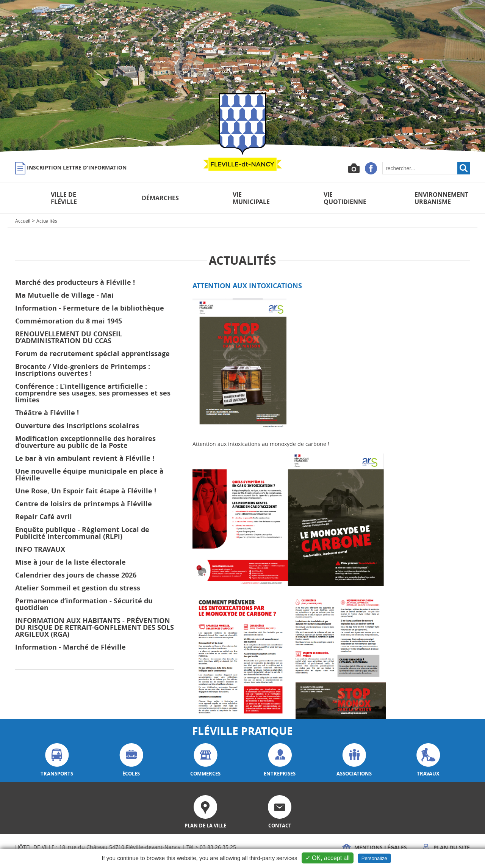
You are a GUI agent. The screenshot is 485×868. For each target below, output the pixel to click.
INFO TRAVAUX (40, 549)
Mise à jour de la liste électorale (70, 562)
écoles (131, 760)
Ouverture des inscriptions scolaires (77, 426)
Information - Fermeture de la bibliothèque (90, 308)
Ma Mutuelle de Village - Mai (64, 295)
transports (57, 760)
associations (354, 760)
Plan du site (446, 847)
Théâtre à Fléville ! (47, 413)
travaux (428, 760)
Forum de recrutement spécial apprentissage (92, 354)
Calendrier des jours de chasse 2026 (76, 575)
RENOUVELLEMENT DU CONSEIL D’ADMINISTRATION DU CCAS (69, 337)
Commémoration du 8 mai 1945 (69, 321)
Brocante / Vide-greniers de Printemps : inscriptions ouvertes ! (83, 370)
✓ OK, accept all (328, 858)
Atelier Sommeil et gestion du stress (78, 588)
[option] (242, 76)
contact (280, 812)
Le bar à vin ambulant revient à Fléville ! (85, 458)
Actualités (47, 221)
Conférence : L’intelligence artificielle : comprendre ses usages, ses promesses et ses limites (93, 393)
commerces (205, 760)
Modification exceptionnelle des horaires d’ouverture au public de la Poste (85, 442)
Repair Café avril (44, 517)
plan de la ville (205, 812)
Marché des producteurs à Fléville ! (75, 282)
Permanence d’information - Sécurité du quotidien (84, 604)
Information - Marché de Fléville (70, 647)
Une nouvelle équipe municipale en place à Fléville (89, 475)
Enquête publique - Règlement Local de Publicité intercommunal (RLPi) (82, 533)
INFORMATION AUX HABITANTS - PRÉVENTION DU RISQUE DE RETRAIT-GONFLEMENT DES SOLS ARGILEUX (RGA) (95, 627)
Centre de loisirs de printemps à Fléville (84, 504)
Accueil (23, 221)
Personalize (374, 858)
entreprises (280, 760)
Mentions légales (375, 847)
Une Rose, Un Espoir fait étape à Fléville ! (86, 491)
